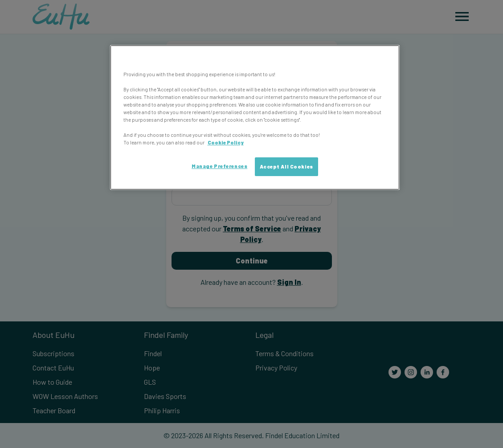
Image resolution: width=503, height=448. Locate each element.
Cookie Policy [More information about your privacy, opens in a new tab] (226, 142)
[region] (255, 118)
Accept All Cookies (286, 166)
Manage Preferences (219, 166)
